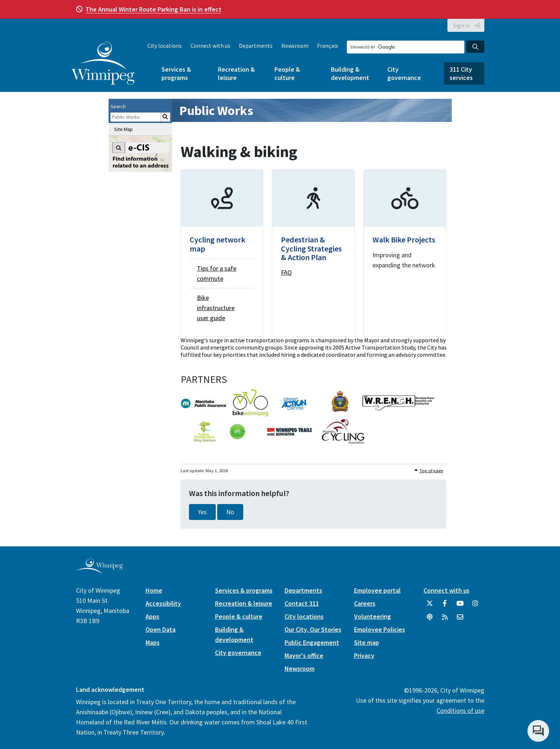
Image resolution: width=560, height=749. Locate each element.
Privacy (364, 655)
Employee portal (377, 590)
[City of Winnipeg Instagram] (475, 606)
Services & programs (176, 73)
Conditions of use (460, 710)
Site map (367, 642)
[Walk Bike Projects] (405, 253)
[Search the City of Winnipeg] (406, 47)
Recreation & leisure (236, 73)
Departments (256, 46)
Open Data (161, 629)
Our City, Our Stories (313, 629)
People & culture (287, 73)
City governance (404, 73)
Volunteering (372, 616)
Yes (202, 512)
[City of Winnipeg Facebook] (445, 606)
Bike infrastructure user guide (216, 308)
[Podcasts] (430, 620)
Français (328, 46)
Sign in (462, 25)
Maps (153, 642)
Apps (152, 616)
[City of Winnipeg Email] (460, 620)
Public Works (216, 111)
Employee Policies (380, 629)
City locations (165, 46)
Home (154, 590)
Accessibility (163, 603)
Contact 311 (302, 603)
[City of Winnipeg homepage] (99, 571)
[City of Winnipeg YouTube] (460, 606)
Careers (365, 603)
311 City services (461, 73)
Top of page (431, 471)
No (230, 512)
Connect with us (210, 46)
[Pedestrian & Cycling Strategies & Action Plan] (313, 253)
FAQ (286, 272)
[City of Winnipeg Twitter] (430, 606)
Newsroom (295, 46)
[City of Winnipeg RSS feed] (445, 620)
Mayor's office (304, 655)
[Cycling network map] (222, 253)
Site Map (123, 129)
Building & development (350, 73)
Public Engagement (312, 642)
